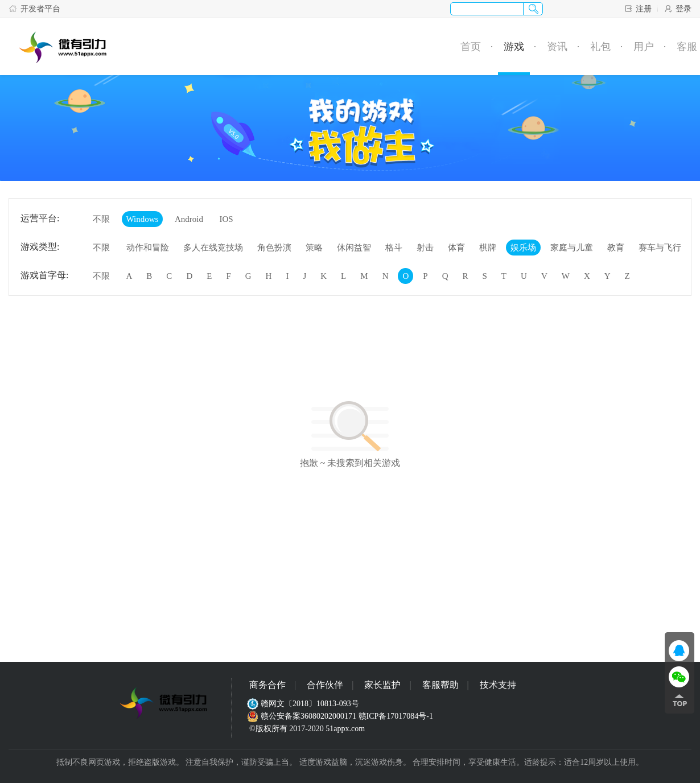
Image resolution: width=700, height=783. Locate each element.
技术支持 (498, 685)
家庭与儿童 (572, 248)
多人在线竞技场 (213, 248)
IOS (226, 219)
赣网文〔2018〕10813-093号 (304, 704)
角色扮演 (274, 248)
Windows (143, 219)
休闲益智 (354, 248)
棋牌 (488, 248)
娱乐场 (523, 248)
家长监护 (382, 685)
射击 (425, 248)
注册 (638, 9)
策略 (314, 248)
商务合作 (267, 685)
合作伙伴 (325, 685)
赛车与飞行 (660, 248)
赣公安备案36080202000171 (303, 716)
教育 (616, 248)
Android (189, 219)
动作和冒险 (148, 248)
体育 (456, 248)
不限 (101, 219)
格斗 (394, 248)
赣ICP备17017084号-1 (396, 716)
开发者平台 (34, 9)
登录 (678, 9)
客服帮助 (440, 685)
